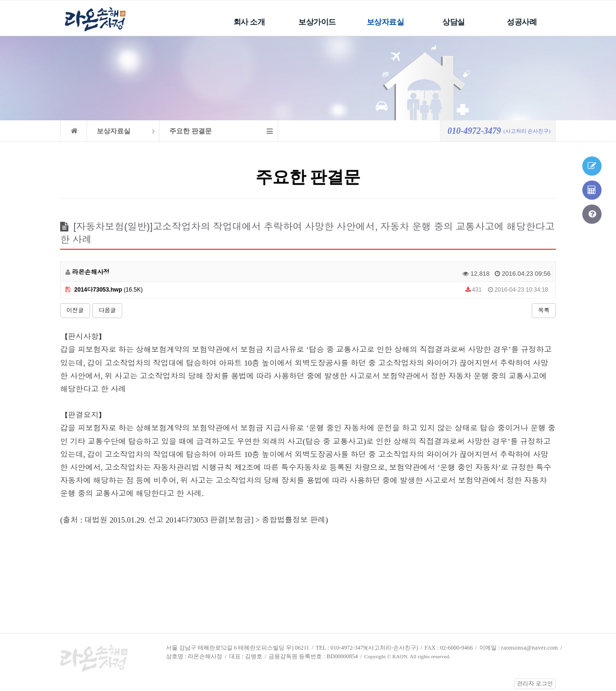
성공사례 (522, 22)
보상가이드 (317, 22)
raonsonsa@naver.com (529, 648)
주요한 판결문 (191, 131)
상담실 (454, 22)
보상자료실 (385, 22)
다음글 (107, 310)
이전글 (75, 310)
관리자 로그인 (535, 684)
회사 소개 (249, 22)
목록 (544, 310)
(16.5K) (104, 290)
